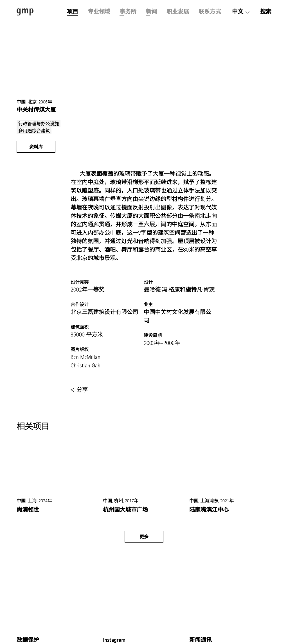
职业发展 (178, 12)
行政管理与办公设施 (39, 124)
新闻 (152, 12)
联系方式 (210, 12)
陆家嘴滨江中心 (209, 510)
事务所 (128, 12)
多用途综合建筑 (34, 131)
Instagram (114, 640)
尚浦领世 (28, 510)
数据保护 (28, 640)
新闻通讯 (201, 640)
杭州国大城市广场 (125, 510)
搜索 (266, 12)
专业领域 (99, 12)
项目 (73, 12)
